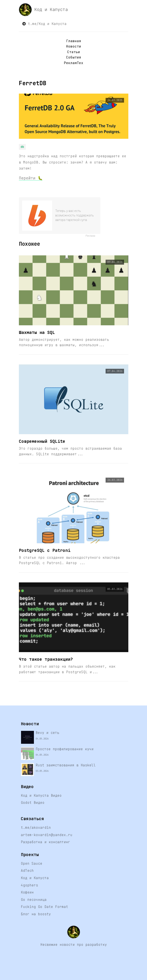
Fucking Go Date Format (44, 907)
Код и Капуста (43, 10)
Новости (74, 46)
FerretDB (33, 83)
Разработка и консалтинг (45, 842)
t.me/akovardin (36, 828)
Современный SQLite (42, 441)
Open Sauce (32, 863)
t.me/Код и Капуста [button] (44, 24)
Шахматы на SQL (37, 332)
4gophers (29, 885)
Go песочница (34, 900)
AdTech (27, 871)
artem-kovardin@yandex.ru (47, 835)
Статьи (74, 52)
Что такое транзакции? (46, 659)
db (22, 147)
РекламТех (74, 63)
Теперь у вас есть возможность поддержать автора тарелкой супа (75, 215)
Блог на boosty (36, 914)
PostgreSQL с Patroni (45, 550)
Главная (74, 41)
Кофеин (27, 892)
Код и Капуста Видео (41, 796)
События (74, 57)
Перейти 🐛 (31, 178)
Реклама (90, 236)
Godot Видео (33, 803)
